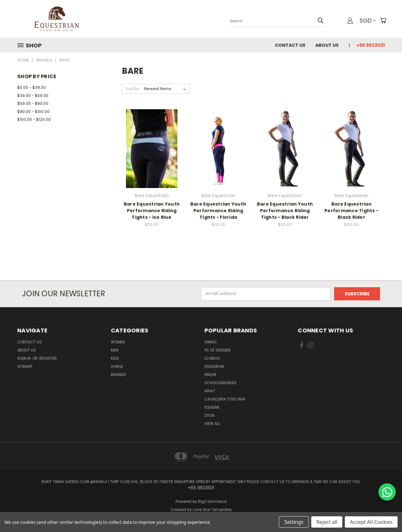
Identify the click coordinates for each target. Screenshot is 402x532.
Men (115, 350)
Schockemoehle (220, 383)
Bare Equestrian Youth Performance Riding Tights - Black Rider (285, 211)
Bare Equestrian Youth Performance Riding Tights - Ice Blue (152, 211)
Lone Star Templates (212, 510)
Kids (115, 358)
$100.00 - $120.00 (34, 119)
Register (48, 358)
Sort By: (133, 89)
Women (118, 342)
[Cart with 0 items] (383, 20)
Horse (117, 366)
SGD (368, 21)
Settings (294, 522)
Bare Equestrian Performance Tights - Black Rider (351, 211)
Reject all (327, 522)
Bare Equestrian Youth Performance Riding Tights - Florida (218, 211)
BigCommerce (212, 501)
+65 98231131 (371, 45)
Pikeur (210, 375)
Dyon (209, 415)
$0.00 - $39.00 (32, 87)
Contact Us (290, 45)
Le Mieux (212, 358)
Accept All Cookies (371, 522)
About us (327, 45)
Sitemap (25, 366)
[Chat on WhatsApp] (387, 492)
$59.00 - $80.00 (33, 103)
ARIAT (210, 391)
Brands (118, 375)
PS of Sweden (217, 350)
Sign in (24, 358)
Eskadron (214, 366)
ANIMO (210, 342)
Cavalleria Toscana (225, 399)
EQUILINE (212, 407)
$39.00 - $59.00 (33, 96)
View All (212, 424)
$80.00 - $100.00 (33, 112)
